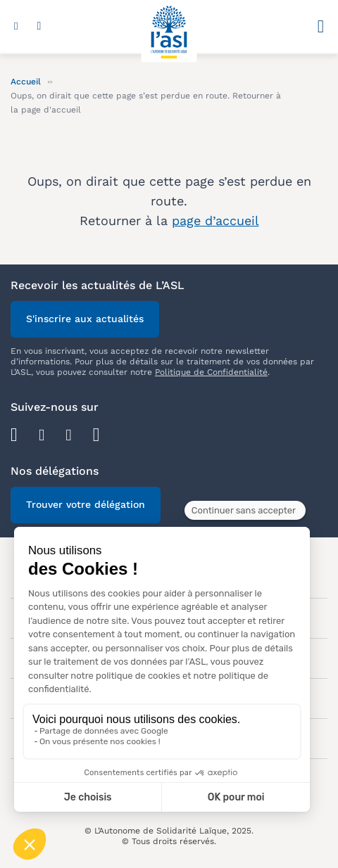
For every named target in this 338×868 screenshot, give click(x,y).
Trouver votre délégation (86, 504)
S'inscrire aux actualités (85, 319)
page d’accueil (215, 221)
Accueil (26, 82)
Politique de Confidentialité (211, 372)
